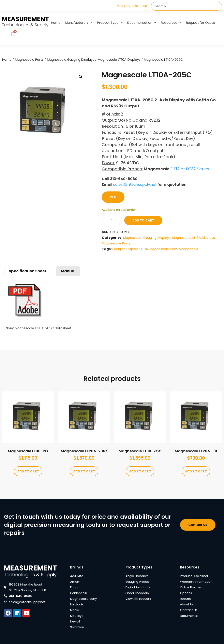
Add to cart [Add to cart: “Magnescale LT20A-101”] (196, 471)
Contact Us (189, 610)
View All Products (138, 599)
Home (56, 23)
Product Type (110, 23)
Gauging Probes (138, 582)
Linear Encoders (137, 593)
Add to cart (143, 220)
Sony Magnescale (184, 249)
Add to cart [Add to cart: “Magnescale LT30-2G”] (28, 471)
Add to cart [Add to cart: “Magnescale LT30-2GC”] (140, 471)
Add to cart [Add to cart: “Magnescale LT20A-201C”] (84, 471)
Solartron (77, 627)
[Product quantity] (112, 220)
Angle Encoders (137, 576)
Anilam (75, 582)
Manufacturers (79, 23)
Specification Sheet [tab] (28, 271)
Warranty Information (196, 582)
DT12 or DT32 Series (190, 169)
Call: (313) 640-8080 (132, 6)
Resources (171, 23)
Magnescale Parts (29, 60)
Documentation (142, 23)
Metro (75, 610)
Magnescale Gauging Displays (71, 60)
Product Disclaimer (194, 576)
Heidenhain (79, 593)
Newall (75, 621)
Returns (186, 599)
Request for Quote (200, 23)
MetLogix (77, 604)
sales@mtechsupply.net (135, 184)
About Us (187, 604)
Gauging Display (125, 249)
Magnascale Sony (83, 599)
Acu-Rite (77, 576)
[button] (81, 77)
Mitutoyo (77, 616)
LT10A (144, 249)
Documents (189, 616)
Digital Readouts (138, 587)
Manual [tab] (68, 271)
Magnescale (159, 249)
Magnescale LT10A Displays (119, 60)
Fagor (74, 587)
